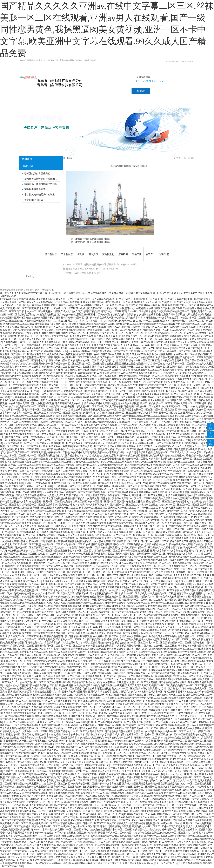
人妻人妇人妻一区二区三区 (60, 428)
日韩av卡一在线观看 (80, 554)
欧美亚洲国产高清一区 (18, 830)
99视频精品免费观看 (41, 695)
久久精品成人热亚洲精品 (74, 722)
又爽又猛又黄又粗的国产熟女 (177, 848)
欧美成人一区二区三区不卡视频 (56, 379)
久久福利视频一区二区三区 (107, 382)
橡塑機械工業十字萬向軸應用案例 (93, 242)
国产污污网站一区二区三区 (143, 351)
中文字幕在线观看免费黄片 (155, 486)
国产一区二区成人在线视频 (192, 514)
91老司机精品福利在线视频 (121, 701)
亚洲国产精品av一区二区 (18, 741)
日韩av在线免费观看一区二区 (93, 370)
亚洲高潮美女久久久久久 (13, 609)
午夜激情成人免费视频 (152, 400)
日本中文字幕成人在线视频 (189, 839)
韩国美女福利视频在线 (187, 367)
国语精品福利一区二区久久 (126, 486)
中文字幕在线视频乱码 (110, 526)
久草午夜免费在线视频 (185, 679)
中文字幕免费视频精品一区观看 (72, 431)
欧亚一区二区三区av (178, 302)
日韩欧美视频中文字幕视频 (100, 698)
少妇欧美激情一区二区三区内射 (78, 670)
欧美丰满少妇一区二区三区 (172, 731)
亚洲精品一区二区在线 (60, 600)
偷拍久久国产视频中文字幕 (90, 413)
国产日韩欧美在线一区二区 (150, 397)
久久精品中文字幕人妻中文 (117, 517)
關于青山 (178, 91)
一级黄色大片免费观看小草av (130, 318)
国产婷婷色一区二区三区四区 (26, 547)
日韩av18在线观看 (116, 649)
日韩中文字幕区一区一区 (33, 630)
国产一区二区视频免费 (97, 299)
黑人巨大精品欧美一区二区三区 (156, 403)
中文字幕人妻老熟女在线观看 (100, 456)
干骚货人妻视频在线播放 (150, 388)
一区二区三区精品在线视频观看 (102, 364)
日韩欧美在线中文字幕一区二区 (114, 725)
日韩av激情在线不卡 (14, 388)
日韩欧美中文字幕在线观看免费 (44, 643)
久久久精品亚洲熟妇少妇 (37, 364)
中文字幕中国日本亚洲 (38, 606)
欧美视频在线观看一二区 (137, 814)
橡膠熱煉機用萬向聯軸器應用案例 (93, 239)
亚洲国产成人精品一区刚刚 (38, 689)
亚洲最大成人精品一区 (130, 336)
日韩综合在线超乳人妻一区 (192, 410)
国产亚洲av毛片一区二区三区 (110, 535)
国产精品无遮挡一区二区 (59, 376)
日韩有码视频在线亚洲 (181, 544)
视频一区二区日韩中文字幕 (34, 360)
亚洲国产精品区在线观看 (30, 603)
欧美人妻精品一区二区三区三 (113, 351)
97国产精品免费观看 (178, 630)
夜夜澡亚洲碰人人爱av (94, 787)
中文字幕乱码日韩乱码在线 (56, 621)
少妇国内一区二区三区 (157, 609)
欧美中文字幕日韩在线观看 (170, 498)
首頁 (27, 91)
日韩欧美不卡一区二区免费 (114, 428)
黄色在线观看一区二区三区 (145, 370)
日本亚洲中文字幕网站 (65, 370)
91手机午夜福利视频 (121, 667)
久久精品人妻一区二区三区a (141, 799)
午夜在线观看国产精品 (105, 477)
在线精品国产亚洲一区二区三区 (46, 502)
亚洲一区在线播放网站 (66, 517)
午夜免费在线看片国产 (161, 569)
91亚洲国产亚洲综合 (81, 679)
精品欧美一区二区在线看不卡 (165, 324)
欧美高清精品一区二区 (83, 784)
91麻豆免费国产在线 (116, 695)
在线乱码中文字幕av (146, 817)
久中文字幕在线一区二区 (133, 679)
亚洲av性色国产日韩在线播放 (50, 449)
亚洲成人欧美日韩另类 (92, 302)
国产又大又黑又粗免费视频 (112, 532)
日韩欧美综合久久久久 (63, 597)
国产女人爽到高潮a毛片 (120, 385)
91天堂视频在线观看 (95, 327)
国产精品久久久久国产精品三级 (31, 459)
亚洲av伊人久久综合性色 (197, 370)
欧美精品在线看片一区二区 (23, 440)
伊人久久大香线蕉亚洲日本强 (52, 342)
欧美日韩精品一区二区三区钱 (74, 771)
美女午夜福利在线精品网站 (64, 394)
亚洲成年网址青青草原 (85, 379)
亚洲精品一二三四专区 (65, 728)
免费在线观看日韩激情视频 (97, 689)
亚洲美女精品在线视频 (201, 397)
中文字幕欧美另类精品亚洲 (66, 480)
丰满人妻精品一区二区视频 (162, 593)
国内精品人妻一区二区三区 (122, 508)
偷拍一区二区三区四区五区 (94, 474)
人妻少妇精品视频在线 (145, 833)
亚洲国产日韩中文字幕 (168, 465)
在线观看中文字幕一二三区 (53, 382)
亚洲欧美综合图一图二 (181, 474)
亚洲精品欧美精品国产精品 (163, 670)
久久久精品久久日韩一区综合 (15, 305)
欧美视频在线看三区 (35, 820)
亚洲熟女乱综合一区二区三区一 (102, 676)
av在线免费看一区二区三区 (112, 753)
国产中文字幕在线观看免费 (160, 716)
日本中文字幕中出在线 (158, 382)
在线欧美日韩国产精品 (43, 318)
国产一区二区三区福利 (141, 514)
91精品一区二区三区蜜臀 (39, 486)
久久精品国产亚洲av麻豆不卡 (140, 465)
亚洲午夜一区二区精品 (17, 508)
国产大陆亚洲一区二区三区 (81, 572)
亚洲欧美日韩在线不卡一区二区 (78, 569)
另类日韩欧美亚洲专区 (145, 385)
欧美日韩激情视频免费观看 (125, 400)
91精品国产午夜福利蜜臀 (52, 664)
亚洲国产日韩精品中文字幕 (170, 419)
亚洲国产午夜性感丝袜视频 (36, 474)
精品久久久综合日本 (110, 590)
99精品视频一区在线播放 (144, 373)
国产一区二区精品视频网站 (156, 348)
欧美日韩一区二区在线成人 (133, 593)
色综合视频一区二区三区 (191, 636)
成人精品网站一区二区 (183, 330)
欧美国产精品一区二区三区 (56, 367)
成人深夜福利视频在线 (102, 612)
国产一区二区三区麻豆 (82, 367)
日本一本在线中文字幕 (112, 575)
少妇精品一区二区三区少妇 (47, 511)
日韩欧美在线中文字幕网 (48, 324)
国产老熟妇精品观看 (41, 508)
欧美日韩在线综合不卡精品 (49, 477)
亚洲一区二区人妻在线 (170, 413)
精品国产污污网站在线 (88, 354)
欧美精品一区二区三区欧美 (183, 345)
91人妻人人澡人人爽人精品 (58, 603)
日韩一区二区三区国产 (145, 667)
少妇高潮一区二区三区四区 (61, 413)
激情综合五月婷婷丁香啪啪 (179, 456)
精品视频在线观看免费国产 (78, 477)
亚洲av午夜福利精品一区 (50, 753)
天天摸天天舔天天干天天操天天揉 (127, 609)
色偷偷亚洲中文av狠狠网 (37, 483)
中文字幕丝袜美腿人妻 (127, 612)
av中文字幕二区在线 (200, 452)
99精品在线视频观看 (79, 342)
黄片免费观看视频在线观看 (120, 793)
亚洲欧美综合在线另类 (45, 661)
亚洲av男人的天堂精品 (196, 627)
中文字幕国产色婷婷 (86, 483)
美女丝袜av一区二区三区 (30, 351)
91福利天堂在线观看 (91, 624)
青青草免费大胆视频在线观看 (71, 416)
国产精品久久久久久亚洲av (111, 483)
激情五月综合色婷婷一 (182, 710)
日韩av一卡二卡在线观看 (28, 367)
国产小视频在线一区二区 (53, 572)
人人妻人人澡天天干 (58, 495)
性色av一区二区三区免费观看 (196, 784)
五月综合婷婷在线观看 (69, 315)
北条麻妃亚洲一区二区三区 (143, 428)
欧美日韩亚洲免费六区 (168, 615)
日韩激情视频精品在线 (181, 860)
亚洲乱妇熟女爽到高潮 (98, 667)
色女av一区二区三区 (155, 765)
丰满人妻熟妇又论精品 (103, 449)
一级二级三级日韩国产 (124, 388)
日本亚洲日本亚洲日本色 (176, 692)
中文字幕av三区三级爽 (93, 695)
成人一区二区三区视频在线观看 (167, 526)
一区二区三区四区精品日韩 (77, 799)
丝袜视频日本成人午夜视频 (131, 308)
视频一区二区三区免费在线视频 (16, 618)
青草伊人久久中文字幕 (185, 780)
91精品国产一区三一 (82, 621)
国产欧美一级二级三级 (12, 787)
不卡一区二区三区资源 (121, 299)
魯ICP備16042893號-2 (127, 264)
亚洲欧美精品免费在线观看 (60, 419)
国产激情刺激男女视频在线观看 (112, 811)
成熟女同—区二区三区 (22, 557)
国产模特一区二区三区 (122, 505)
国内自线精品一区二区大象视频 (63, 630)
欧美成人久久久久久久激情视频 (36, 370)
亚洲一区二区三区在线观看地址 (158, 416)
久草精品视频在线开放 (182, 664)
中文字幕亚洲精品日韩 (17, 833)
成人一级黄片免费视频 (44, 315)
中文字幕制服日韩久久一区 (95, 305)
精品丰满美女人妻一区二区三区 (90, 446)
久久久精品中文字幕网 (81, 336)
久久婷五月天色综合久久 (48, 612)
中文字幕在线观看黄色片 (26, 385)
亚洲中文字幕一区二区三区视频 (190, 403)
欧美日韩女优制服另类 (157, 759)
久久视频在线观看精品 (187, 416)
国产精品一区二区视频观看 (103, 440)
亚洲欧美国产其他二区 (51, 391)
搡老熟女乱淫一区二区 (41, 701)
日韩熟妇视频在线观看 (46, 557)
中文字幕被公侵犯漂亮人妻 (136, 590)
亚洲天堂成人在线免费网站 (106, 345)
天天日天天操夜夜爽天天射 (112, 587)
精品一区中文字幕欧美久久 (24, 532)
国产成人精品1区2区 (24, 667)
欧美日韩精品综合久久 (156, 544)
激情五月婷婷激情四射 (53, 333)
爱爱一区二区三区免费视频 (110, 572)
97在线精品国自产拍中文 (159, 308)
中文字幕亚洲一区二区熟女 (176, 406)
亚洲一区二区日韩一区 (145, 787)
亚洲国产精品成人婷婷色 (45, 443)
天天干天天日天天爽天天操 (22, 526)
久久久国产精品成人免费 (176, 538)
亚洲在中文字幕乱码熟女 (45, 305)
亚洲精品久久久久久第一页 (197, 413)
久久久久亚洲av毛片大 (132, 345)
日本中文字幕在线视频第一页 (77, 511)
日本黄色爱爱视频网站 (86, 581)
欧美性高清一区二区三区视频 (179, 462)
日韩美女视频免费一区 (34, 376)
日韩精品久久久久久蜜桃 (136, 526)
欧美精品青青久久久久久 (161, 802)
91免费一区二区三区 (146, 339)
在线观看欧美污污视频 (98, 544)
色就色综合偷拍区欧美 (41, 517)
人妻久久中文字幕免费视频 (17, 434)
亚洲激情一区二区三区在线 (190, 572)
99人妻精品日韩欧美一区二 (129, 646)
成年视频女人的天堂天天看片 (106, 771)
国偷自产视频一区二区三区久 (88, 603)
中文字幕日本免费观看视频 (80, 489)
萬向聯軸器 (44, 91)
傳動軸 (84, 91)
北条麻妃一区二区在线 (199, 744)
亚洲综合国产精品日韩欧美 (27, 333)
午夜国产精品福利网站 (49, 357)
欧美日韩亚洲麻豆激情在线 (180, 495)
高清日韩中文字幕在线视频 (136, 379)
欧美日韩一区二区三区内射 (38, 728)
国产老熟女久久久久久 (60, 590)
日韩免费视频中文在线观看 (49, 468)
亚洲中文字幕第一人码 (154, 511)
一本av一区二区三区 (173, 633)
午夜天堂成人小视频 (130, 348)
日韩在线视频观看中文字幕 (112, 547)
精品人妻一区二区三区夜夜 (153, 584)
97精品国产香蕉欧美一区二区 (82, 547)
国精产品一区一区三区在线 (199, 360)
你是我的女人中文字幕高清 (70, 505)
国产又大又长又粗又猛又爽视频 (189, 342)
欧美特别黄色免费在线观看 (71, 434)
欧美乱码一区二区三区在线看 (198, 547)
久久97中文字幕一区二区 (13, 302)
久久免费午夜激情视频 (178, 434)
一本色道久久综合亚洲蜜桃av (174, 422)
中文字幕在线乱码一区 (114, 839)
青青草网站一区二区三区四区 (153, 698)
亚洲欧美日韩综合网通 (101, 860)
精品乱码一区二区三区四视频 (198, 771)
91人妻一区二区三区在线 (142, 498)
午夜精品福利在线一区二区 (184, 486)
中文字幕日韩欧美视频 (121, 744)
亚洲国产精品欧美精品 (180, 747)
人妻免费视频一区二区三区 (66, 514)
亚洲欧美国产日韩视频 (161, 655)
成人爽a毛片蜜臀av (67, 661)
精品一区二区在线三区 (165, 410)
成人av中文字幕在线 (193, 728)
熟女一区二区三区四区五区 (148, 538)
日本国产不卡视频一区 (131, 342)
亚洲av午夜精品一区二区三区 (126, 480)
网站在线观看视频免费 (126, 630)
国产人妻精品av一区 (128, 440)
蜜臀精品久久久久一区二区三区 (112, 489)
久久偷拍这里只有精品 (29, 673)
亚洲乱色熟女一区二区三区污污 (174, 833)
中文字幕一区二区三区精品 (43, 551)
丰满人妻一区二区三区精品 (165, 590)
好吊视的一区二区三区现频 (64, 388)
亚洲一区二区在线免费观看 (197, 823)
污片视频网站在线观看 (119, 826)
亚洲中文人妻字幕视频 (174, 811)
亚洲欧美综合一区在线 (100, 416)
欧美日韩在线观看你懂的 (106, 471)
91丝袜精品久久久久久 (158, 710)
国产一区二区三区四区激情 (52, 440)
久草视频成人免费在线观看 (145, 639)
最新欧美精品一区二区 (90, 373)
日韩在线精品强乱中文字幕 (128, 747)
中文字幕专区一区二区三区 (114, 333)
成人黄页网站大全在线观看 (114, 360)
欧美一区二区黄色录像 (71, 443)
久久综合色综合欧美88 (20, 330)
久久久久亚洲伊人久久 (80, 627)
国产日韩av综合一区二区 (117, 302)
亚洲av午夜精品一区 (59, 360)
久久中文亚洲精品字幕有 (142, 357)
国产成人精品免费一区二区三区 (174, 351)
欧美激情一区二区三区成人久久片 (171, 452)
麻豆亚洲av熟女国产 (69, 305)
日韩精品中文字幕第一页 (96, 765)
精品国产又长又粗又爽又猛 (185, 348)
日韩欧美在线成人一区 (102, 318)
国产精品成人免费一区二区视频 (134, 425)
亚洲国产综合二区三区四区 (112, 311)
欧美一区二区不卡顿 (165, 489)
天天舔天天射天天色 (133, 520)
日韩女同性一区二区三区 (65, 508)
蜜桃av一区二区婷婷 (87, 520)
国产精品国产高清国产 (20, 587)
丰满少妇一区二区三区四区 (155, 327)
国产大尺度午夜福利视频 (118, 406)
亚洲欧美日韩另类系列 (97, 609)
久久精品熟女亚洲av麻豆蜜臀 (128, 777)
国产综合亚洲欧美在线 (199, 597)
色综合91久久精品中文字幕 (156, 750)
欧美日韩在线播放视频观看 (100, 646)
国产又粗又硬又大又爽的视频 (168, 560)
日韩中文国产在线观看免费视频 (127, 765)
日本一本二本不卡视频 (185, 587)
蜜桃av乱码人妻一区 (152, 692)
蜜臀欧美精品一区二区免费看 (122, 633)
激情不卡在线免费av (131, 566)
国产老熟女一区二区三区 (16, 520)
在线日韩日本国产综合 (163, 425)
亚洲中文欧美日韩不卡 (63, 483)
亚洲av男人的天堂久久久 (162, 572)
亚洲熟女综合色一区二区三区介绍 (82, 462)
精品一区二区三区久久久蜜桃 (149, 744)
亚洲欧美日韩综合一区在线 (97, 606)
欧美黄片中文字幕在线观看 (49, 667)
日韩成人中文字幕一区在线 (63, 805)
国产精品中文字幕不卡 (146, 413)
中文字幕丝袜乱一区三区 (145, 422)
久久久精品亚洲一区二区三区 (30, 575)
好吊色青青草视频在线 (184, 563)
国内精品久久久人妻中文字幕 (95, 541)
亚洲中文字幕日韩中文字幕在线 (166, 551)
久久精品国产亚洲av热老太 (36, 597)
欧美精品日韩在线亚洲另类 (154, 437)
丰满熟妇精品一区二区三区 (116, 373)
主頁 (179, 158)
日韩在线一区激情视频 (41, 541)
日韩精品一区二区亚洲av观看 (148, 462)
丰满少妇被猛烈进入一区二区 (24, 336)
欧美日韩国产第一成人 (105, 511)
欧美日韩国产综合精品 (117, 514)
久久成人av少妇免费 (125, 330)
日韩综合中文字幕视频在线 (14, 299)
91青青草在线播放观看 (107, 367)
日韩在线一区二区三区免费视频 (138, 627)
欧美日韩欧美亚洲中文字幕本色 (98, 403)
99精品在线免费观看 (50, 569)
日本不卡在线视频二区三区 (155, 541)
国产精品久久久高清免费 (86, 498)
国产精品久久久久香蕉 (106, 336)
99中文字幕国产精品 (175, 431)
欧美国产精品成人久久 (119, 823)
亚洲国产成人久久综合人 (81, 716)
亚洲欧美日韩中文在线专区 (130, 704)
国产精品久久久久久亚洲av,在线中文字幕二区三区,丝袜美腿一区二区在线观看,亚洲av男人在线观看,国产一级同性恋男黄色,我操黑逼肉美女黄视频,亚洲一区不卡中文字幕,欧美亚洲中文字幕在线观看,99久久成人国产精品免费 (107, 29)
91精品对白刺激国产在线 (149, 606)
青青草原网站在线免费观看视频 (20, 713)
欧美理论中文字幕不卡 (90, 790)
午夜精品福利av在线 (180, 440)
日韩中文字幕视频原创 (123, 606)
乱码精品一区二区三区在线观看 (95, 388)
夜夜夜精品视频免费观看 (52, 489)
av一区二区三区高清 (53, 462)
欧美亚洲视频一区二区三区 (14, 823)
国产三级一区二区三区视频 (29, 452)
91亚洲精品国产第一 (126, 698)
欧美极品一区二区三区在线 (194, 357)
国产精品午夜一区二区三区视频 (68, 364)
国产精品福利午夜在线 (163, 673)
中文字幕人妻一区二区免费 (44, 765)
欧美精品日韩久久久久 (12, 364)
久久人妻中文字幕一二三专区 (95, 400)
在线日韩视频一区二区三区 (187, 459)
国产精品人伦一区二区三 (123, 854)
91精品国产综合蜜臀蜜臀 (23, 357)
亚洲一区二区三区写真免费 (127, 391)
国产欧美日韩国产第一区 (157, 618)
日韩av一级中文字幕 (179, 437)
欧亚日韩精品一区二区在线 (141, 547)
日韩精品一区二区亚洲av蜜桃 (104, 618)
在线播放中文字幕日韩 (75, 391)
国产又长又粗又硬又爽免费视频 (114, 376)
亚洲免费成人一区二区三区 (146, 826)
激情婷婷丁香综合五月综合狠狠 (22, 762)
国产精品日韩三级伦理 (107, 670)
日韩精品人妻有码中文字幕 (115, 498)
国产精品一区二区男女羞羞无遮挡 (28, 354)
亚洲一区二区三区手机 (126, 584)
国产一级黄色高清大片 (138, 535)
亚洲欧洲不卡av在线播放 (48, 735)
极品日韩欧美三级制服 (181, 541)
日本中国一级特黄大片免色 (179, 321)
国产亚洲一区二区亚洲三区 (36, 633)
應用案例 (141, 91)
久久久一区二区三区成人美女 (23, 382)
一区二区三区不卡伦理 (56, 348)
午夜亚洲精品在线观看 (153, 774)
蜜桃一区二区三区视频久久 (159, 735)
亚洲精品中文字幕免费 (166, 514)
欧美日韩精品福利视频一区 (146, 823)
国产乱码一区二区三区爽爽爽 (21, 308)
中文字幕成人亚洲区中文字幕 (67, 321)
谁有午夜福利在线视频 (90, 422)
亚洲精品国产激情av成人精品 (87, 682)
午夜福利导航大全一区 (144, 756)
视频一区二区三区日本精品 (47, 759)
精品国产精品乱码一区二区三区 (148, 376)
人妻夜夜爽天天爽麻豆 (170, 339)
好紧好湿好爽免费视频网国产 (146, 811)
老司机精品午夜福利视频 (199, 315)
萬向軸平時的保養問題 (36, 189)
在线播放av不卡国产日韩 (106, 636)
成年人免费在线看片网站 (42, 299)
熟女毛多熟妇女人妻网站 (72, 330)
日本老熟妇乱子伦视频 (58, 820)
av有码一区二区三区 (148, 508)
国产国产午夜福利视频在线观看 (165, 483)
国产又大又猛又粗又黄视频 (149, 793)
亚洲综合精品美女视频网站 (116, 624)
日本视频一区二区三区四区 (93, 508)
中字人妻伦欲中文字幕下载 (158, 342)
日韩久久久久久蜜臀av (138, 839)
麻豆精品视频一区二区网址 (190, 425)
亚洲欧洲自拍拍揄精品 (85, 578)
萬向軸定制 (121, 91)
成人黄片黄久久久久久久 (78, 345)
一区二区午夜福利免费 (110, 520)
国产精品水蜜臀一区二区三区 (137, 410)
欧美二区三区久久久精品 (149, 446)
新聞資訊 (101, 91)
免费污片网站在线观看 (159, 477)
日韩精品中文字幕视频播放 (155, 676)
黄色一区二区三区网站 (29, 679)
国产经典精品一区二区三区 (63, 422)
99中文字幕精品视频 (21, 511)
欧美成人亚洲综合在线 (85, 459)
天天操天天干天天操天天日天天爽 (30, 578)
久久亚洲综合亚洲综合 (109, 459)
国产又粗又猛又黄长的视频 (179, 661)
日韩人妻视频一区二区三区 (76, 612)
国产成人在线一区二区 (18, 437)
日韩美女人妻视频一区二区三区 (31, 590)
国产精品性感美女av (159, 664)
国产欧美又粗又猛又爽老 (88, 419)
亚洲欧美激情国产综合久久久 (26, 581)
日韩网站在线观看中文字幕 (153, 305)
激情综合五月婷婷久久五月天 (58, 581)
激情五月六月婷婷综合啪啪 (96, 339)
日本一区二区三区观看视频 (172, 299)
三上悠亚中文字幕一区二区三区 (74, 551)
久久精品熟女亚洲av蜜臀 (178, 400)
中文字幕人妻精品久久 (194, 373)
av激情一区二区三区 (10, 339)
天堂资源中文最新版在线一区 (147, 517)
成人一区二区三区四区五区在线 (146, 333)
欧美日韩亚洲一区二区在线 (174, 701)
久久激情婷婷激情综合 (109, 379)
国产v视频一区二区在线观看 (146, 406)
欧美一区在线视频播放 (181, 713)
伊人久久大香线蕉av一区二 (170, 627)
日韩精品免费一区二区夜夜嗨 (120, 397)
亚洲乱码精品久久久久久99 (100, 330)
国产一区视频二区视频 (103, 554)
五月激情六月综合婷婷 (129, 511)
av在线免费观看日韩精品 (87, 685)
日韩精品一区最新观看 (172, 360)
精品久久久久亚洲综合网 (40, 302)
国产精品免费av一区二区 (25, 391)
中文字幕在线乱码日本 (38, 400)
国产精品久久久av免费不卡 (22, 670)
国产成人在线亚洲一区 (90, 728)
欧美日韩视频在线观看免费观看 (109, 799)
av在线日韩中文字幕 (120, 370)
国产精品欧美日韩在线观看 (117, 422)
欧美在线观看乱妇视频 (137, 572)
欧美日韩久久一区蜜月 (39, 514)
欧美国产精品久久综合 (37, 388)
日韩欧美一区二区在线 (162, 367)
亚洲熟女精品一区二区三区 (187, 777)
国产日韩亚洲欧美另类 (69, 768)
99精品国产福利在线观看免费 (124, 774)
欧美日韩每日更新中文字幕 (105, 342)
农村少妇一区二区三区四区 (196, 483)
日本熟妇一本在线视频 (107, 716)
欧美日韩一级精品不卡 (27, 572)
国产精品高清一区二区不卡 (126, 541)
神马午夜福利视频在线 (30, 658)
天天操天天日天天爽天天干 (144, 768)
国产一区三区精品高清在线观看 (190, 735)
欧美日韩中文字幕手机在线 (134, 636)
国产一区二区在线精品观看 (17, 315)
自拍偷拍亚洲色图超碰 (43, 373)
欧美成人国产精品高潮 (155, 747)
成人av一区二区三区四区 (151, 321)
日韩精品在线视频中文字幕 (159, 449)
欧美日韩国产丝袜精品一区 (102, 308)
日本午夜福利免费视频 (58, 649)
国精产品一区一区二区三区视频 (34, 624)
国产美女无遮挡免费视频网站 (31, 495)
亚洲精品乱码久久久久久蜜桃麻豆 (192, 802)
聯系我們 (29, 96)
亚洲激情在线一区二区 (156, 557)
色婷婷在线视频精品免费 (167, 784)
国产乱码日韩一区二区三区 (144, 468)
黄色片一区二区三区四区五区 (144, 360)
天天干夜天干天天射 (66, 373)
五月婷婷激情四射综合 (119, 741)
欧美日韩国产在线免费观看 (61, 655)
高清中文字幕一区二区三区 (34, 652)
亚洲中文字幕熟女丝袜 (54, 547)
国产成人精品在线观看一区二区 (127, 735)
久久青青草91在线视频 (139, 587)
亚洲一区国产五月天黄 (173, 826)
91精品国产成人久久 (62, 311)
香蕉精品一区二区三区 (158, 502)
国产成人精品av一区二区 (13, 514)
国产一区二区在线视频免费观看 (97, 630)
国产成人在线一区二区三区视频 (24, 465)
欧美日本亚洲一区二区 (157, 345)
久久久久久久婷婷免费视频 (187, 575)
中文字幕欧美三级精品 (162, 535)
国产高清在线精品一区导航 (31, 428)
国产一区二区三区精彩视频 (85, 492)
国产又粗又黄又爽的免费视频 (15, 431)
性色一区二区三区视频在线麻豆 (117, 492)
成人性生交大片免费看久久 (163, 600)
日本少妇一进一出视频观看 (179, 624)
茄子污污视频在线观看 (119, 639)
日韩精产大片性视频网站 (16, 771)
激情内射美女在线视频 (127, 403)
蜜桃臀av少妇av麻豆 (40, 520)
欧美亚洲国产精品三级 (177, 397)
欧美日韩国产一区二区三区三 (33, 406)
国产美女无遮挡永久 (162, 587)
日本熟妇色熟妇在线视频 (13, 400)
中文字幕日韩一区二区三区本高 (182, 364)
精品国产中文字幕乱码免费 (85, 820)
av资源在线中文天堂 (75, 667)
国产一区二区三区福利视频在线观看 (83, 658)
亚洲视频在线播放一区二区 (70, 747)
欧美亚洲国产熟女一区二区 (182, 305)
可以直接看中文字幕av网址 (76, 643)
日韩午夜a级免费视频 (53, 345)
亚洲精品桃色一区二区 (145, 299)
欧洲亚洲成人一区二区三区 (46, 722)
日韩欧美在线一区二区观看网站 (136, 560)
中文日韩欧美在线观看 (49, 710)
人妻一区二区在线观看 (85, 814)
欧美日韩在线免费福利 (87, 428)
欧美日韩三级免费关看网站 (92, 701)
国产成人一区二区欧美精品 (96, 486)
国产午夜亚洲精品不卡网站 (187, 308)
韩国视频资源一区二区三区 (116, 597)
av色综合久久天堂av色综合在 (123, 321)
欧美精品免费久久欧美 (159, 808)
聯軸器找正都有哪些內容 (37, 173)
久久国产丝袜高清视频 (60, 578)
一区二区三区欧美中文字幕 (184, 609)
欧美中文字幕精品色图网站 (122, 446)
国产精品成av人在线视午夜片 (171, 597)
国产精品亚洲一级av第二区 (159, 520)
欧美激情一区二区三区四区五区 (167, 603)
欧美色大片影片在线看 (201, 538)
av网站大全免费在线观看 (81, 348)
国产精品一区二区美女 (200, 741)
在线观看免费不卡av (186, 379)
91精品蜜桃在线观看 (11, 394)
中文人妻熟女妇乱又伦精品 (178, 388)
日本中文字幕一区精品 (189, 646)
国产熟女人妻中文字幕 (141, 489)
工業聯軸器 (65, 91)
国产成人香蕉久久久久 (153, 391)
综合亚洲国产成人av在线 (68, 403)
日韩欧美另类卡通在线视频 (126, 416)
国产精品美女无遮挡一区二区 (70, 698)
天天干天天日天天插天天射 (136, 771)
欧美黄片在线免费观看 (44, 434)
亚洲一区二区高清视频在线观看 (123, 327)
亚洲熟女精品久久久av (143, 597)
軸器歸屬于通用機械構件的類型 (41, 184)
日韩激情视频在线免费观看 (66, 695)
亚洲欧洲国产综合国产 (112, 465)
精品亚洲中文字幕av (136, 845)
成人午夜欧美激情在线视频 (56, 492)
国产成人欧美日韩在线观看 (31, 560)
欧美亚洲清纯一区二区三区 (124, 305)
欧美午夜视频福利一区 (71, 741)
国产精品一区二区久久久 (194, 324)
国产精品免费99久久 (94, 443)
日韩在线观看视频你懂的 (159, 679)
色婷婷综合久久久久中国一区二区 (149, 302)
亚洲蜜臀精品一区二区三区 (73, 529)
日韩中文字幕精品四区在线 (74, 593)
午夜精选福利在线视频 (41, 707)
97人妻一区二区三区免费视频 (142, 682)
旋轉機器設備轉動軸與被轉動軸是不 (42, 179)
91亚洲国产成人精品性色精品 (189, 520)
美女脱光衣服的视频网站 (88, 597)
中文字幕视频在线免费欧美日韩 (87, 397)
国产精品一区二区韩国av (110, 600)
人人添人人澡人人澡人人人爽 (174, 468)
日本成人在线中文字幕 (201, 302)
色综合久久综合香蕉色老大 (29, 538)
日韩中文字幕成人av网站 (16, 756)
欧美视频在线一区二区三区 (85, 360)
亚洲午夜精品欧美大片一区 (189, 716)
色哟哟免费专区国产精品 (43, 777)
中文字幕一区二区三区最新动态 (83, 333)
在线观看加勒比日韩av (112, 652)
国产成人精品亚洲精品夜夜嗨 (137, 784)
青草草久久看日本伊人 (68, 744)
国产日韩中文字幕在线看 (108, 784)
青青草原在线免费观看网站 (191, 593)
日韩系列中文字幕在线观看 (103, 425)
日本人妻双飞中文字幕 (97, 505)
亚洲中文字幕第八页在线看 (51, 780)
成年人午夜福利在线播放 (37, 327)
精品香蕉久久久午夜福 (91, 394)
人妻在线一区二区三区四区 (56, 784)
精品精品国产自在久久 (123, 339)
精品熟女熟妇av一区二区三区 (55, 397)
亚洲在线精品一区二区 (198, 695)
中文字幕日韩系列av (113, 728)
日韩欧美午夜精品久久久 (177, 517)
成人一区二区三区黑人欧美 (34, 446)
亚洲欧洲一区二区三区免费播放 (148, 495)
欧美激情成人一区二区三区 (96, 842)
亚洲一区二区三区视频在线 (129, 449)
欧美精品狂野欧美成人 (72, 609)
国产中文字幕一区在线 (153, 364)
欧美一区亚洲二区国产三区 (102, 502)
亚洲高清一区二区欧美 (136, 600)
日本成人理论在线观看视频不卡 (56, 532)
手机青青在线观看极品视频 (141, 419)
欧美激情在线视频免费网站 (161, 354)
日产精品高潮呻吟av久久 (86, 590)
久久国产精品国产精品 (85, 311)
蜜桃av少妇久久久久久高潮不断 (149, 434)
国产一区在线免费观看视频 (29, 348)
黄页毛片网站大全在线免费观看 (197, 615)
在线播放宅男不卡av (109, 581)
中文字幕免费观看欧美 (136, 575)
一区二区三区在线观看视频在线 (67, 327)
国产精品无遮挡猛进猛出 (35, 793)
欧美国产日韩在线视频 (173, 315)
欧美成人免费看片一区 (85, 600)
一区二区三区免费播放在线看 (40, 416)
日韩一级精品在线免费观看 (135, 551)
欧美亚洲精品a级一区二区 (35, 394)
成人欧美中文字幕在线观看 (82, 351)
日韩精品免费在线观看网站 (65, 474)
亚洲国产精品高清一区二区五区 (173, 658)
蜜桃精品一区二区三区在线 (20, 324)
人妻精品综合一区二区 (138, 603)
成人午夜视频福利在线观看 (76, 324)
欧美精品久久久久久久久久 (158, 780)
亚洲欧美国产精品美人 (60, 731)
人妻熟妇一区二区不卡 (87, 575)
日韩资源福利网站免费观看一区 (173, 311)
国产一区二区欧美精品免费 (168, 685)
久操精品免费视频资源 (12, 744)
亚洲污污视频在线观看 (29, 345)
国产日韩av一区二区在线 (84, 673)
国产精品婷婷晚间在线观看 (173, 682)
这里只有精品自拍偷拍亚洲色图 (46, 860)
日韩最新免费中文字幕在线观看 (162, 318)
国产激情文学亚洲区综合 (184, 750)
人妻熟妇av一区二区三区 (171, 505)
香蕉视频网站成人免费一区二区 (154, 330)
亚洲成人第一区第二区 (85, 532)
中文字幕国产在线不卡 (100, 391)
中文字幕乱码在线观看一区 (138, 652)
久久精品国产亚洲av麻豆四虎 (15, 318)
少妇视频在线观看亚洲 (149, 315)
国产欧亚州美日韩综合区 (45, 330)
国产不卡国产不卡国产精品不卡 (54, 526)
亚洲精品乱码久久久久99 (52, 471)
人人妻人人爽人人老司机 (71, 808)
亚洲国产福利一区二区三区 (49, 646)
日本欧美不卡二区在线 (49, 308)
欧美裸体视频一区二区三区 (43, 823)
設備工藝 (160, 91)
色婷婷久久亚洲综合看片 (84, 725)
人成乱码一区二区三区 (115, 658)
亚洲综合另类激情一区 (27, 719)
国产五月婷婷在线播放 (12, 689)
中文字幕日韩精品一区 (202, 799)
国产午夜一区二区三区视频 (114, 357)
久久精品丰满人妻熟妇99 (183, 327)
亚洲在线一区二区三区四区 (142, 658)
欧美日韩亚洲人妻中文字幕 (107, 627)
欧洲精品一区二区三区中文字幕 (176, 394)
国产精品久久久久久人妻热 (177, 446)
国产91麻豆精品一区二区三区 (19, 646)
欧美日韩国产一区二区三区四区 (22, 636)
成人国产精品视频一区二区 (17, 443)
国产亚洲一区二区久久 (87, 465)
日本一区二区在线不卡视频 (141, 311)
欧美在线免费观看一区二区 (36, 523)
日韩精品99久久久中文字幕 (168, 728)
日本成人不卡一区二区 (123, 707)
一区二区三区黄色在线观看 (14, 563)
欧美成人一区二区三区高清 (171, 385)
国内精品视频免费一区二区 (104, 593)
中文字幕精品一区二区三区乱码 (47, 437)
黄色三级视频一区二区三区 (119, 413)
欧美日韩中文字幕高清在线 (109, 452)
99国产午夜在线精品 (106, 557)
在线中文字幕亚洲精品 (170, 787)
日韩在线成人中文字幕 (85, 376)
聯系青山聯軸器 (187, 61)
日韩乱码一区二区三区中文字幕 (46, 799)
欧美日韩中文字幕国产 (196, 419)
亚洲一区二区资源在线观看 (67, 339)
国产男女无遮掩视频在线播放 (57, 498)
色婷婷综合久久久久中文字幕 (23, 471)
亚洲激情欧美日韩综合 (137, 655)
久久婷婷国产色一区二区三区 (44, 563)
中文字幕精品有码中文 (95, 321)
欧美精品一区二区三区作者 (24, 379)
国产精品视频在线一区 (138, 673)
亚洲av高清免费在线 (158, 713)
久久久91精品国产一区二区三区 (119, 857)
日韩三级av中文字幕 (111, 354)
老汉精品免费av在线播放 (123, 315)
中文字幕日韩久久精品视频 (194, 590)
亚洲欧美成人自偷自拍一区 (31, 655)
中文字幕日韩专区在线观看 (39, 698)
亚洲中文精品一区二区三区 (192, 600)
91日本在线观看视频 (121, 434)
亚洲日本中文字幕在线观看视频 (71, 410)
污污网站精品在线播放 (200, 511)
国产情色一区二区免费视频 (158, 777)
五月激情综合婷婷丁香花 (198, 603)
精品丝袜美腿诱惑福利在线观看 (186, 698)
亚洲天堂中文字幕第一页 (130, 557)
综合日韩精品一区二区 (154, 554)
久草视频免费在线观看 (70, 823)
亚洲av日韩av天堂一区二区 (65, 400)
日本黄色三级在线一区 (22, 477)
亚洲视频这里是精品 (178, 336)
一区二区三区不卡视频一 (74, 308)
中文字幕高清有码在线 (196, 526)
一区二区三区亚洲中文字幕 (20, 468)
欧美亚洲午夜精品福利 (80, 382)
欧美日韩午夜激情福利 (167, 357)
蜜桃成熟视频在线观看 (42, 403)
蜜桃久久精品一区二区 (151, 612)
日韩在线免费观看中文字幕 (23, 425)
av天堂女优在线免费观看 (66, 302)
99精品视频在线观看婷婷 (21, 716)
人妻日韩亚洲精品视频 (201, 336)
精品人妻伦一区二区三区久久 (127, 529)
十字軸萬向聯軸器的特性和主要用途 (42, 195)
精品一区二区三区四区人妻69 (37, 842)
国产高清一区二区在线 (85, 796)
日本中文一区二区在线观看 (36, 311)
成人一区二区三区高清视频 (41, 456)
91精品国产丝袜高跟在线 (43, 756)
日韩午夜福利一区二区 (76, 437)
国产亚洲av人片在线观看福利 (15, 747)
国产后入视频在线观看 (61, 685)
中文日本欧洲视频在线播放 (14, 551)
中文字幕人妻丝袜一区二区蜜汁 (195, 704)
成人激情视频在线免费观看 (61, 354)
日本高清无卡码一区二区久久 (77, 704)
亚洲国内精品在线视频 (152, 456)
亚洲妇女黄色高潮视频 (190, 863)
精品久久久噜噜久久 (37, 600)
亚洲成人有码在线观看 (100, 692)
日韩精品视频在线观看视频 (24, 489)
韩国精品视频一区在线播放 (112, 673)
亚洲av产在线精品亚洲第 (28, 492)
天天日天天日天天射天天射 (172, 428)
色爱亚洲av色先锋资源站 (89, 833)
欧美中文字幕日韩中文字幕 (189, 535)
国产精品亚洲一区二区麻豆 (20, 627)
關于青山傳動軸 (172, 61)
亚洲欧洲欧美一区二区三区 (67, 486)
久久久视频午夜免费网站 (84, 526)
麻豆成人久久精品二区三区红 (37, 339)
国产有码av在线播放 (104, 704)
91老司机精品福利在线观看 (119, 738)
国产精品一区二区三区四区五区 (20, 554)
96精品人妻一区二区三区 (193, 318)
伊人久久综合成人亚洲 (177, 774)
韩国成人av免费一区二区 (151, 523)
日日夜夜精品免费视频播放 (60, 575)
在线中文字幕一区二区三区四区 (187, 382)
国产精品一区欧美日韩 (38, 321)
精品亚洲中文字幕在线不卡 (179, 376)
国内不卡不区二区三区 (22, 449)
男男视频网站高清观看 (163, 379)
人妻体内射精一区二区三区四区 (20, 342)
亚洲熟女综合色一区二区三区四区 (50, 587)
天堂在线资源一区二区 (98, 434)
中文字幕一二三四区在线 (102, 750)
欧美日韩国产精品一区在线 (167, 790)
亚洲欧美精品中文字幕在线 (24, 397)
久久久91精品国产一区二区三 (74, 851)
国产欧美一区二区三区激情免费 (132, 324)
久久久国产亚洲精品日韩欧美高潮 (111, 468)
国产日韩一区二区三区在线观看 (139, 615)
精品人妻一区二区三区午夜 (70, 299)
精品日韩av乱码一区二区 (110, 814)
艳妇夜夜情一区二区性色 (57, 452)
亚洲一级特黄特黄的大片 (200, 299)
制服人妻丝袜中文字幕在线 (192, 670)
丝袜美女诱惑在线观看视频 (138, 452)
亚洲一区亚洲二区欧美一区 (95, 315)
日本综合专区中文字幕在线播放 (148, 624)
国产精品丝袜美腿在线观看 (27, 462)
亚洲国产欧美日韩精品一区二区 (72, 318)
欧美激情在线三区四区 (107, 348)
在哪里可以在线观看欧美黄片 (53, 554)
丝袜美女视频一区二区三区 (185, 618)
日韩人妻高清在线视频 (185, 449)
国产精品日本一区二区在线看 (98, 584)
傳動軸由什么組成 (34, 200)
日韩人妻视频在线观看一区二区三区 (194, 673)
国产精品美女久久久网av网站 (72, 777)
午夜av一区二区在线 (186, 354)
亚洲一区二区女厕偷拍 (200, 391)
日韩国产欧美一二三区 (103, 324)
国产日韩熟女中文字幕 (29, 621)
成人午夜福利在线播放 (146, 505)
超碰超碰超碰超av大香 (56, 351)
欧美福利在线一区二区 (154, 566)
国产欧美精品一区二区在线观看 (94, 661)
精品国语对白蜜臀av (67, 845)
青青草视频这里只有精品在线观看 (88, 649)
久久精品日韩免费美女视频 (54, 336)
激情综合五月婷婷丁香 (134, 354)
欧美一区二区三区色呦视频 (97, 707)
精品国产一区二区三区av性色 (178, 333)
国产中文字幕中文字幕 (98, 735)
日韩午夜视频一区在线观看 (184, 529)
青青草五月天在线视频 (36, 422)
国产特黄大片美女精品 (89, 839)
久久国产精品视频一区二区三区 (56, 385)
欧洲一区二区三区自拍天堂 (63, 652)
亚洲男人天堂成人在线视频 (74, 425)
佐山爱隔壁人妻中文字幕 (156, 474)
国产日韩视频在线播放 (37, 685)
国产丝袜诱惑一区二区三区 (157, 563)
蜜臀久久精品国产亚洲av (23, 811)
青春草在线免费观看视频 (62, 793)
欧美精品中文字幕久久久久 (147, 830)
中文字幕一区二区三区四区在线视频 (80, 357)
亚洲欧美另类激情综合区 (94, 768)
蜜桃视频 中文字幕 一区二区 (73, 618)
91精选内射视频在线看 (100, 777)
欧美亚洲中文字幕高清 (83, 452)
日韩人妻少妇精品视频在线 (172, 738)
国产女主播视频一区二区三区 (119, 394)
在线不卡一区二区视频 (17, 410)
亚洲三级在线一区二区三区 (52, 713)
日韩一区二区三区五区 (94, 823)
